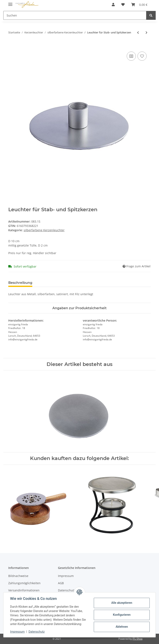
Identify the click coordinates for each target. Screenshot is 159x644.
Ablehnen (122, 627)
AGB (61, 583)
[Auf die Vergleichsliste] (131, 56)
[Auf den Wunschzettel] (142, 56)
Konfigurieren (122, 615)
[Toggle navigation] (10, 3)
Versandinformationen (24, 590)
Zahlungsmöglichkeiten (24, 583)
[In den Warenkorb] (12, 46)
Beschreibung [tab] (20, 283)
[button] (113, 5)
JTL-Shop (137, 639)
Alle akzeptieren (122, 603)
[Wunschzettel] (123, 5)
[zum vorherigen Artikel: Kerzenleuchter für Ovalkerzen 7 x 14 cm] (138, 32)
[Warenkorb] (139, 5)
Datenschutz (37, 632)
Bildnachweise (18, 576)
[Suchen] (75, 15)
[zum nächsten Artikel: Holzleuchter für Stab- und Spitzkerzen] (146, 32)
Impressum (66, 576)
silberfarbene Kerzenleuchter (44, 230)
